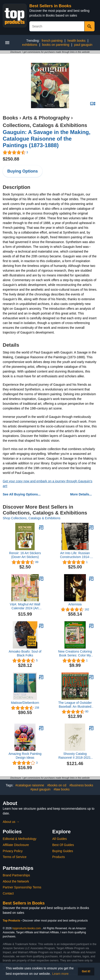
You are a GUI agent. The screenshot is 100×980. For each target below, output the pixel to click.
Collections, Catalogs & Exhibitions (45, 125)
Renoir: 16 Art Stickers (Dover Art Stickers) (25, 555)
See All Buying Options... (22, 494)
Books (10, 118)
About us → (11, 822)
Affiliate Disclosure (16, 845)
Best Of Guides (63, 845)
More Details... (81, 494)
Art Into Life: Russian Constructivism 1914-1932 (75, 555)
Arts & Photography (46, 118)
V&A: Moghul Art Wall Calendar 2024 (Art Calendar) (25, 606)
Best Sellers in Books (50, 6)
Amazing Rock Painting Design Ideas (25, 756)
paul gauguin (83, 45)
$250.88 (11, 159)
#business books (81, 785)
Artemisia (75, 604)
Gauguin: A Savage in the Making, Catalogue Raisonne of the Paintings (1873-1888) (47, 139)
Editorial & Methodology (20, 839)
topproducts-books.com (27, 928)
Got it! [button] (86, 971)
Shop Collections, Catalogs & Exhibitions (32, 518)
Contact (8, 893)
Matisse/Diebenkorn (25, 703)
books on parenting (56, 45)
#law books (62, 789)
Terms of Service (15, 857)
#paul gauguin (41, 789)
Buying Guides (63, 851)
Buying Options (23, 171)
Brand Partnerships (16, 875)
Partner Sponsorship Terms (22, 887)
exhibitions (30, 45)
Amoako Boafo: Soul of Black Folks (25, 653)
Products (59, 857)
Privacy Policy (13, 851)
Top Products (12, 921)
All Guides (60, 839)
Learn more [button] (61, 974)
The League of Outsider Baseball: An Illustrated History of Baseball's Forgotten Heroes (75, 705)
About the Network (16, 881)
